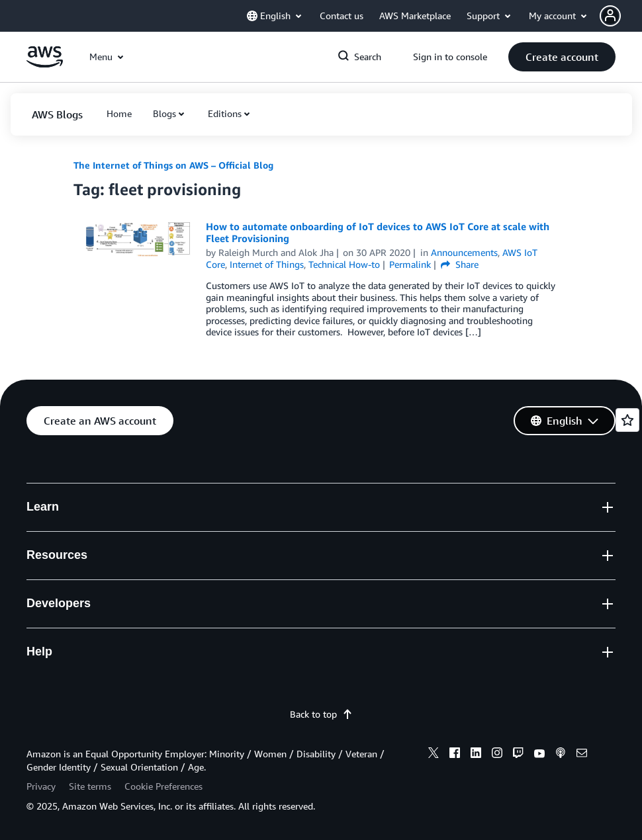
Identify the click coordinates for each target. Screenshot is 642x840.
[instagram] (497, 755)
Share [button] (460, 264)
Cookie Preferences (163, 786)
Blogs (164, 113)
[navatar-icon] (610, 16)
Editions (225, 113)
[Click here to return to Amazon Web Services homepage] (45, 64)
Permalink (410, 264)
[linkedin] (476, 755)
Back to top (321, 714)
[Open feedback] (627, 420)
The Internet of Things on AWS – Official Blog (173, 165)
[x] (434, 755)
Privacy (41, 786)
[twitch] (518, 755)
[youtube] (539, 755)
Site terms (90, 786)
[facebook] (455, 755)
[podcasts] (561, 755)
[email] (582, 755)
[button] (621, 16)
